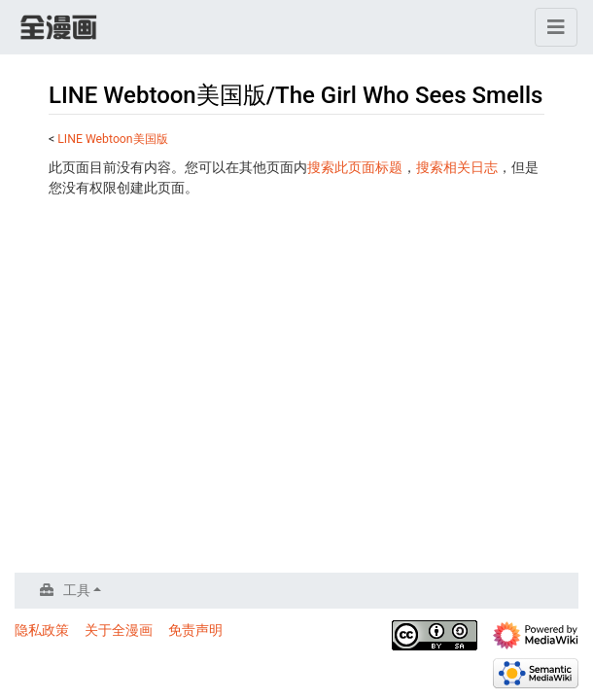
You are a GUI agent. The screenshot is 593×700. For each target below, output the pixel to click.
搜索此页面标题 (355, 167)
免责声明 (195, 630)
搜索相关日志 (457, 167)
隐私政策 (42, 630)
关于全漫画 (119, 630)
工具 (77, 590)
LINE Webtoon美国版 (112, 139)
